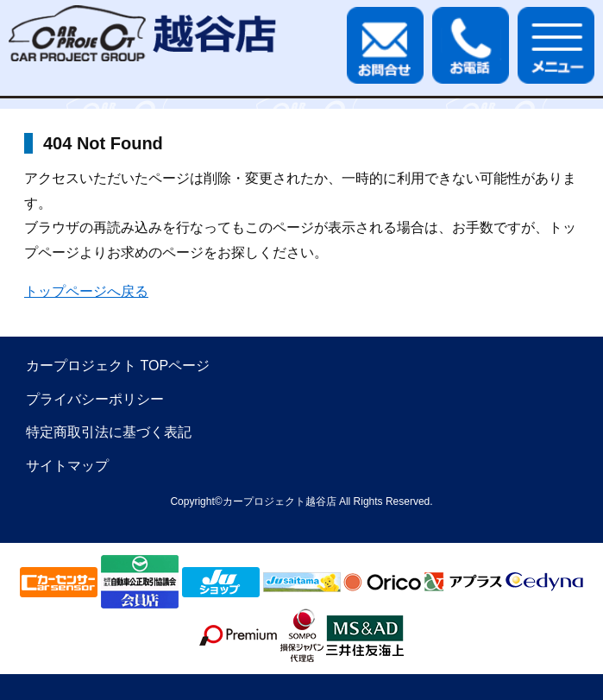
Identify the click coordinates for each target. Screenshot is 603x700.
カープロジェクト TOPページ (118, 366)
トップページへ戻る (86, 291)
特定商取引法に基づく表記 (109, 432)
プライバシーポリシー (95, 399)
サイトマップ (67, 466)
